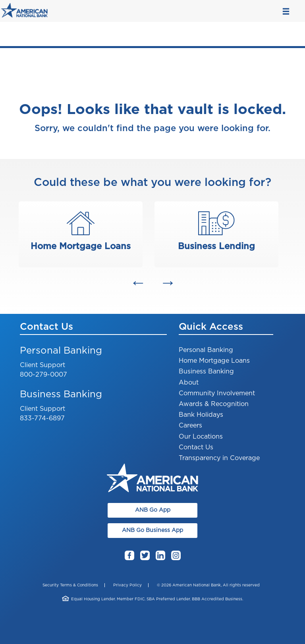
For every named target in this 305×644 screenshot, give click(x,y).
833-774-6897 (42, 418)
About (189, 383)
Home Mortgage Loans (214, 361)
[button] (137, 282)
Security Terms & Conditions (70, 585)
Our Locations (201, 437)
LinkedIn (160, 556)
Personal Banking (206, 350)
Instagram (176, 556)
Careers (190, 425)
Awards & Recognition (214, 404)
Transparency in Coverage (219, 458)
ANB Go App (153, 510)
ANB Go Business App (152, 530)
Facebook (129, 556)
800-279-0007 (43, 375)
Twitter (145, 556)
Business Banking (206, 371)
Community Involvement (217, 393)
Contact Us (196, 447)
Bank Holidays (201, 415)
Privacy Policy (127, 585)
